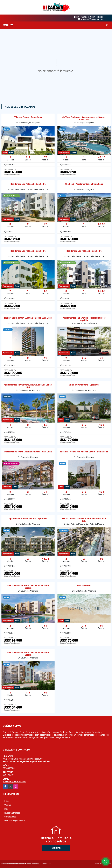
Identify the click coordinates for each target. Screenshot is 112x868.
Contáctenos (10, 817)
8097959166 (82, 17)
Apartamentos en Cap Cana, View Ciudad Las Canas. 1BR (28, 386)
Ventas (8, 805)
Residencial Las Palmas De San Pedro (28, 184)
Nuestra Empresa (12, 813)
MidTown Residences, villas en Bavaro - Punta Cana (84, 452)
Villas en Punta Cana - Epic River (84, 385)
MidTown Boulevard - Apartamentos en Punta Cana (28, 452)
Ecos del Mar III (84, 585)
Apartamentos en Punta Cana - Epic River (28, 519)
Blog (6, 809)
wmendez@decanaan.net (15, 781)
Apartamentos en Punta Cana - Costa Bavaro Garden (28, 587)
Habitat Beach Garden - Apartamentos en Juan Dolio (84, 520)
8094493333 (98, 17)
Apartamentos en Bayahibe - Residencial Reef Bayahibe (84, 319)
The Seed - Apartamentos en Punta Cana (84, 184)
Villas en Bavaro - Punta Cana (28, 117)
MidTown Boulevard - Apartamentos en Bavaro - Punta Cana (84, 118)
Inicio (7, 801)
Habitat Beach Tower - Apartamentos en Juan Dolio (28, 318)
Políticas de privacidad (15, 821)
